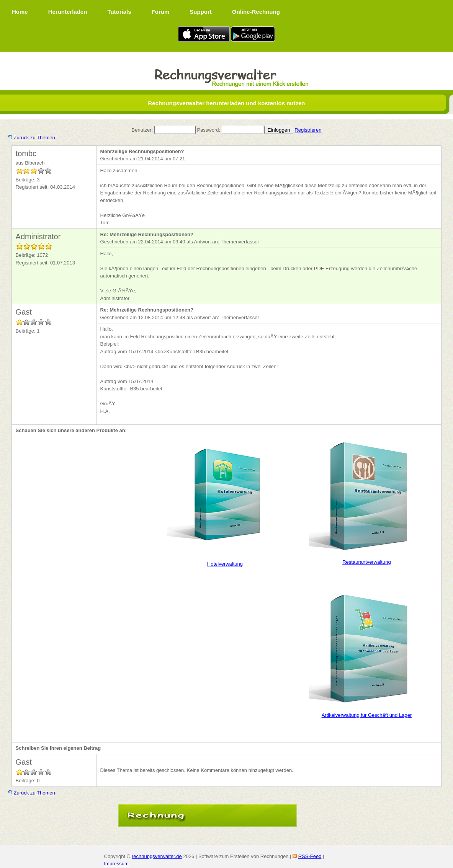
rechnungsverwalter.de (157, 856)
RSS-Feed (310, 856)
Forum (161, 12)
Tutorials (119, 12)
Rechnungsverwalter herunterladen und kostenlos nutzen (226, 103)
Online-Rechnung (256, 12)
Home (20, 12)
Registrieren (308, 130)
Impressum (116, 864)
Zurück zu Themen (31, 138)
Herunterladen (68, 12)
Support (201, 12)
